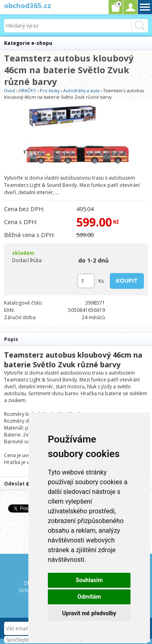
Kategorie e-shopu (28, 43)
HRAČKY (27, 90)
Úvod (10, 90)
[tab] (76, 339)
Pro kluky (50, 90)
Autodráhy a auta (81, 90)
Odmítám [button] (89, 597)
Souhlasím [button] (89, 580)
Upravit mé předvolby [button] (89, 613)
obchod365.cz (28, 5)
